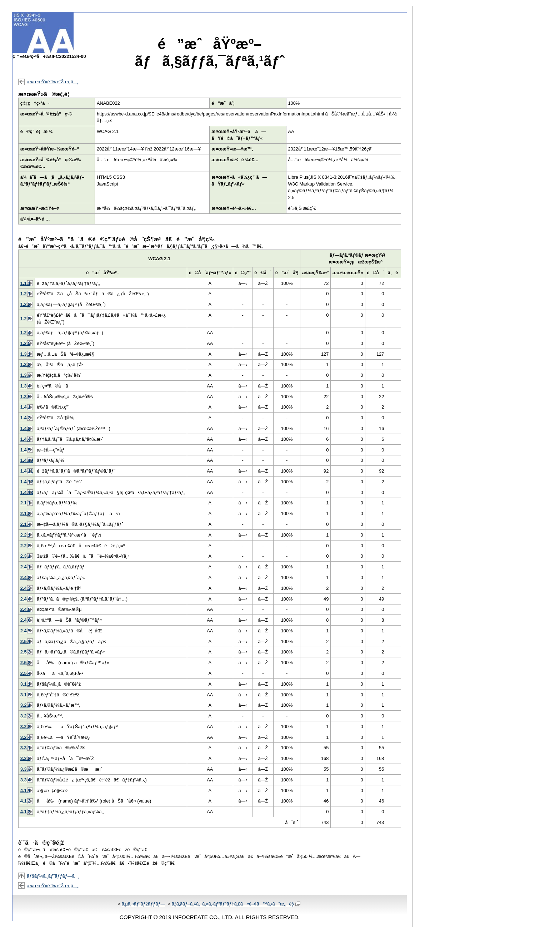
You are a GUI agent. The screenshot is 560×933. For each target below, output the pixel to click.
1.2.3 (25, 319)
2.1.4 (25, 524)
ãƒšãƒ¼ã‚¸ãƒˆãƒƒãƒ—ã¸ (53, 876)
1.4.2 (25, 418)
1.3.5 (25, 397)
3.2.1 (25, 705)
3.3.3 (25, 769)
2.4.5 (25, 609)
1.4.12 (27, 482)
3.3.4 (25, 780)
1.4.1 (25, 407)
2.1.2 (25, 514)
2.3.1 (25, 556)
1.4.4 (25, 439)
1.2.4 (25, 333)
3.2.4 (25, 737)
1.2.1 (25, 294)
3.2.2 (25, 716)
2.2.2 (25, 546)
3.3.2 (25, 758)
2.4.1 (25, 567)
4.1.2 (25, 801)
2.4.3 (25, 588)
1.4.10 (27, 460)
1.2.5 (25, 343)
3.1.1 (25, 684)
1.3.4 (25, 386)
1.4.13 (27, 492)
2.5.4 (25, 673)
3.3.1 (25, 748)
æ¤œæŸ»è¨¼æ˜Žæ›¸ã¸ (52, 82)
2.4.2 (25, 577)
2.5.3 (25, 663)
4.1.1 (25, 791)
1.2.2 (25, 304)
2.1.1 (25, 503)
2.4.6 (25, 620)
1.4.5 (25, 450)
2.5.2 (25, 652)
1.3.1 (25, 354)
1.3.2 (25, 364)
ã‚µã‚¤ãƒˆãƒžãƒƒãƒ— (143, 904)
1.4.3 (25, 428)
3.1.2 (25, 695)
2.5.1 (25, 641)
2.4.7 (25, 631)
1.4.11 (27, 471)
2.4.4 (25, 599)
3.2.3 (25, 727)
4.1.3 (25, 812)
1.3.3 (25, 375)
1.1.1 (25, 283)
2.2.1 (25, 535)
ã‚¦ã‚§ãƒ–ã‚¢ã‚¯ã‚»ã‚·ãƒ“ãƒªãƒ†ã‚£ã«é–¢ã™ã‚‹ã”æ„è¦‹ (236, 904)
